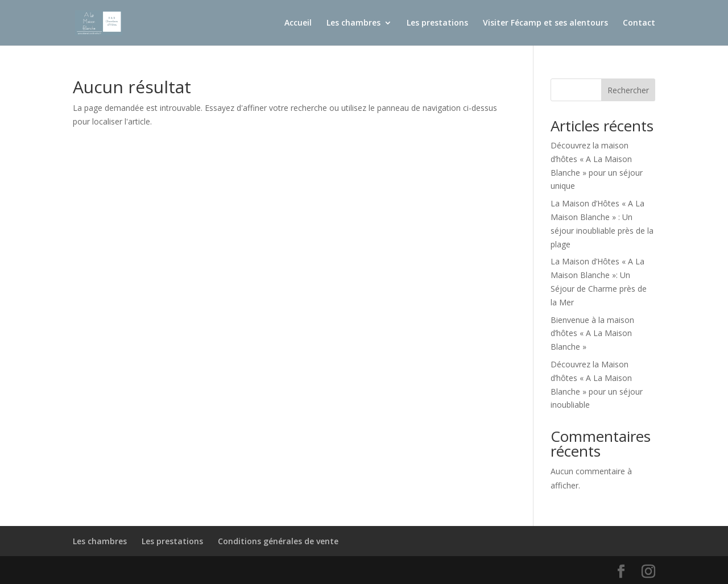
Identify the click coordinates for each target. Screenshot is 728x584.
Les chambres (353, 23)
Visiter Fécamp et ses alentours (545, 23)
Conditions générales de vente (278, 541)
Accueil (298, 23)
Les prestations (437, 23)
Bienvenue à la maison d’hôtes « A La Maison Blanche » (592, 334)
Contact (639, 23)
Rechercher (628, 90)
